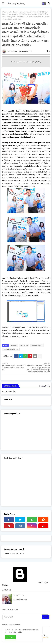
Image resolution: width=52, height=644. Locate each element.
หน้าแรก (5, 12)
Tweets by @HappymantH (14, 553)
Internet (14, 346)
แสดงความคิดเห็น (9, 391)
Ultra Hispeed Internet (17, 12)
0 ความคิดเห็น (44, 386)
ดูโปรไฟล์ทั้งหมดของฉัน (20, 600)
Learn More (19, 632)
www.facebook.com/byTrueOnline (16, 336)
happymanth (19, 596)
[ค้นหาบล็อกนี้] (22, 617)
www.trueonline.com (43, 333)
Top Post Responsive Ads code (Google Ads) (26, 62)
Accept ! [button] (10, 637)
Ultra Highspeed (37, 346)
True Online (24, 346)
